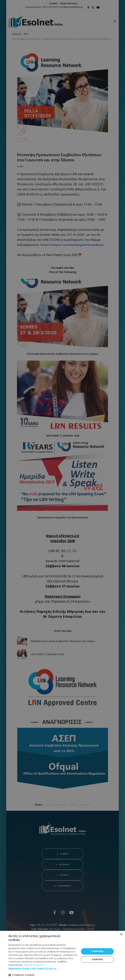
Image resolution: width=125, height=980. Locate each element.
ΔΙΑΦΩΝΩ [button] (97, 959)
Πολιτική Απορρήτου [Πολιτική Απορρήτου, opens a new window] (34, 965)
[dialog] (62, 955)
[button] (43, 969)
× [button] (121, 934)
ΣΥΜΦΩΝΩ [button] (97, 951)
